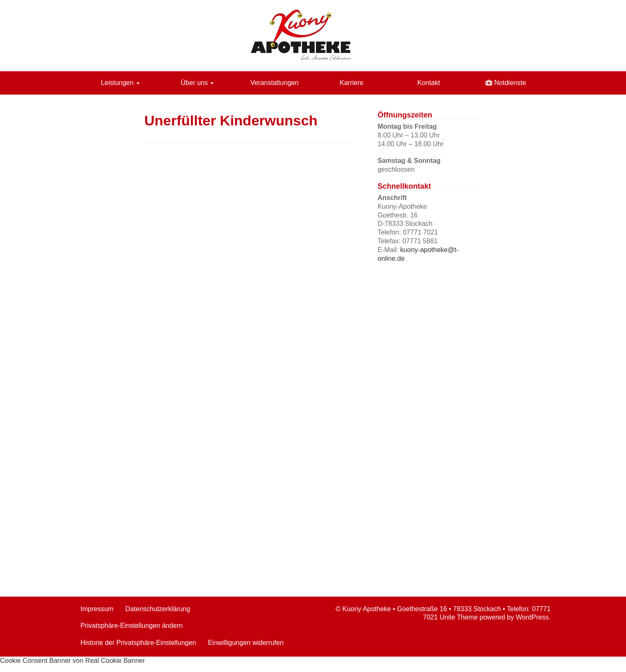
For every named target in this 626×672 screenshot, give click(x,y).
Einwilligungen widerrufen (246, 643)
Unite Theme (459, 617)
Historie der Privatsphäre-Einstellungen (138, 643)
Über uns (197, 83)
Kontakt (428, 83)
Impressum (97, 609)
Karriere (352, 83)
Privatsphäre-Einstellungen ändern (131, 626)
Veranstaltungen (275, 83)
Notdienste (510, 83)
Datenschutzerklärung (158, 609)
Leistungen (120, 83)
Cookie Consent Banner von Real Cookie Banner (73, 661)
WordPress (532, 617)
